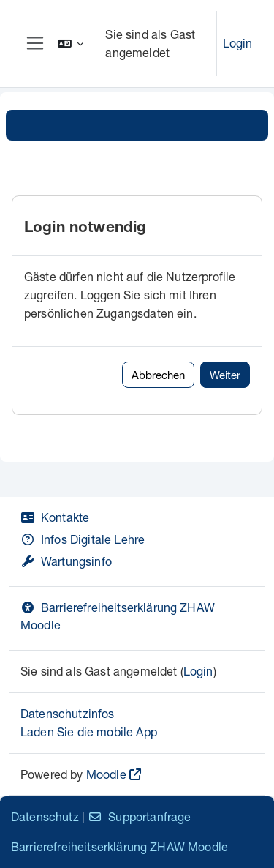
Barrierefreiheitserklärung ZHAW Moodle (119, 846)
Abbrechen (158, 375)
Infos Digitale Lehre (83, 539)
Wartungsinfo (66, 561)
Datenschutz (45, 816)
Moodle (106, 774)
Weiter (225, 375)
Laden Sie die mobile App (89, 732)
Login (238, 43)
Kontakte (55, 517)
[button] (71, 44)
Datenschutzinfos (68, 713)
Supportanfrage (139, 816)
